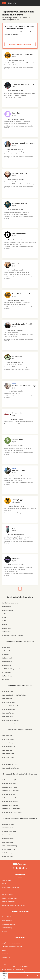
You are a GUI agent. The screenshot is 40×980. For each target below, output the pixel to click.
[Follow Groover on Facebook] (17, 868)
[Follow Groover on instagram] (14, 868)
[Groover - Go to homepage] (20, 864)
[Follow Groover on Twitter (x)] (26, 868)
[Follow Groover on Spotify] (23, 868)
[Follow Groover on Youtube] (20, 868)
